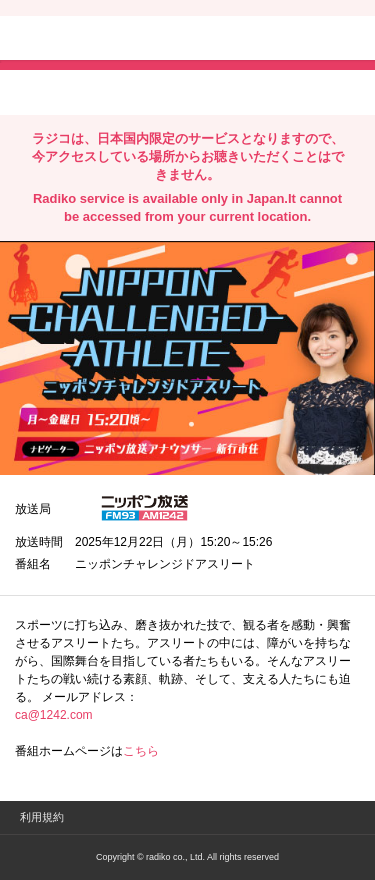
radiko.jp (75, 40)
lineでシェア (219, 91)
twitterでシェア (45, 91)
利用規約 (42, 817)
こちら (141, 751)
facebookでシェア (127, 91)
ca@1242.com (54, 715)
